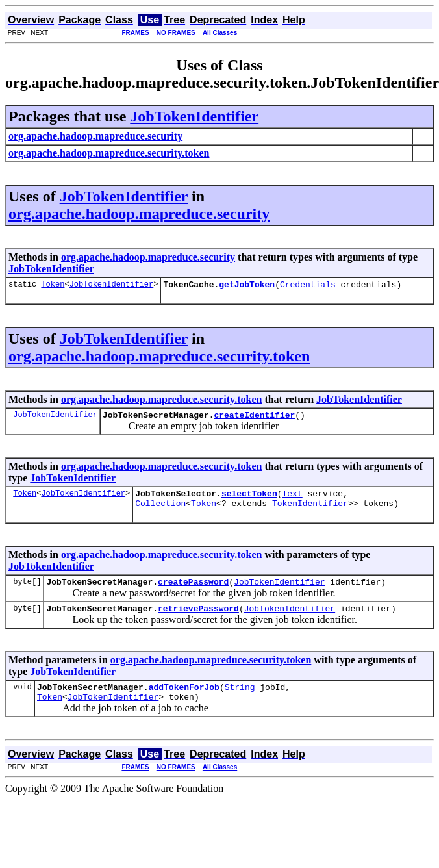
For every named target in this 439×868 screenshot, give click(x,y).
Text (292, 499)
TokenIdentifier (310, 511)
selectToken (249, 499)
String (240, 700)
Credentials (308, 286)
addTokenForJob (184, 700)
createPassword (193, 591)
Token (53, 286)
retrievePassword (198, 620)
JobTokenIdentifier (194, 116)
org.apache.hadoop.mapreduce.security (139, 214)
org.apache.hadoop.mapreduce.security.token (159, 358)
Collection (160, 511)
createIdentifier (254, 418)
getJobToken (247, 286)
